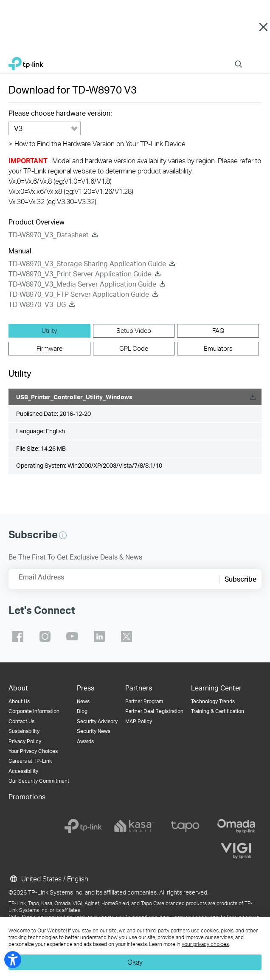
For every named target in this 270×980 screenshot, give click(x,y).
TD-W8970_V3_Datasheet (49, 234)
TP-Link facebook (18, 636)
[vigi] (236, 851)
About (18, 688)
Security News (94, 731)
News (83, 701)
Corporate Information (34, 711)
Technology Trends (213, 701)
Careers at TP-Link (30, 761)
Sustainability (24, 731)
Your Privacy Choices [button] (33, 751)
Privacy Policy (25, 741)
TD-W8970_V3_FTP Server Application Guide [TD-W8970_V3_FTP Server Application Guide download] (79, 294)
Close (263, 27)
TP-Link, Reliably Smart (26, 61)
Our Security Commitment (39, 781)
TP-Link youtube (72, 636)
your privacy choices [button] (205, 944)
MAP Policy (139, 721)
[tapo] (185, 826)
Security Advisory (97, 721)
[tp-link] (83, 826)
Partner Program (144, 701)
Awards (85, 741)
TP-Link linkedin (99, 636)
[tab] (49, 331)
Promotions (27, 797)
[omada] (236, 826)
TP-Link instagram (45, 636)
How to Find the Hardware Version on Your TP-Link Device (97, 143)
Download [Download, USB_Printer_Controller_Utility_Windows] (253, 397)
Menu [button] (257, 58)
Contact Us (21, 721)
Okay (135, 962)
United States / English (48, 879)
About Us (19, 701)
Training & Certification (218, 711)
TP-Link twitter (127, 636)
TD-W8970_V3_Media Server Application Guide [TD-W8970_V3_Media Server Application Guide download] (82, 284)
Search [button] (238, 58)
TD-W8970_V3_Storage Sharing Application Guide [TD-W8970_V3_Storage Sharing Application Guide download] (87, 263)
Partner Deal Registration (154, 711)
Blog (82, 711)
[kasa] (134, 826)
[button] (63, 535)
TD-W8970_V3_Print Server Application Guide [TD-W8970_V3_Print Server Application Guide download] (80, 274)
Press (86, 688)
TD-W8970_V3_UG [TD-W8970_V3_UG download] (37, 304)
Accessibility (23, 771)
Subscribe (240, 579)
